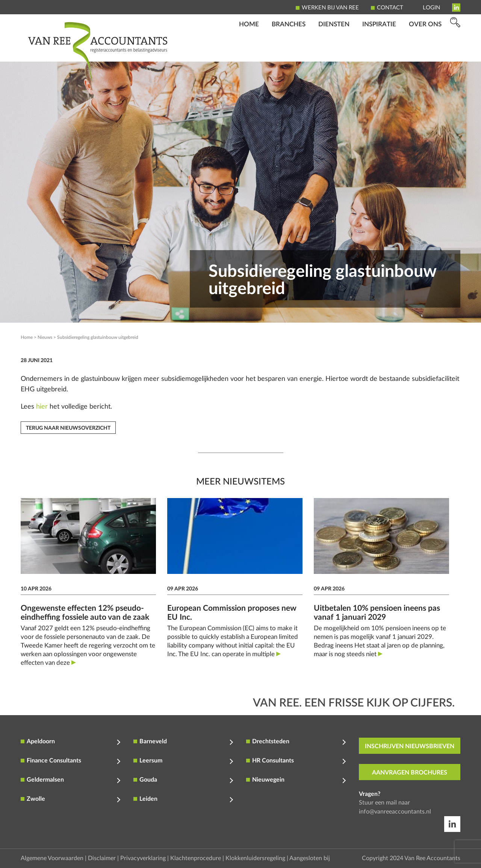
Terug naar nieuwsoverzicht (68, 428)
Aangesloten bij (310, 858)
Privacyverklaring (143, 858)
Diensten (334, 51)
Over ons (425, 51)
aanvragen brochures (410, 773)
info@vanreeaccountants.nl (395, 812)
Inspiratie (379, 51)
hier (42, 407)
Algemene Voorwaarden (52, 858)
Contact (390, 8)
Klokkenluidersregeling (255, 858)
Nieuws (45, 337)
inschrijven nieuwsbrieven (410, 746)
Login (431, 8)
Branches (289, 51)
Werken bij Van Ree (330, 8)
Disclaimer (102, 858)
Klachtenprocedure (196, 858)
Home (249, 51)
